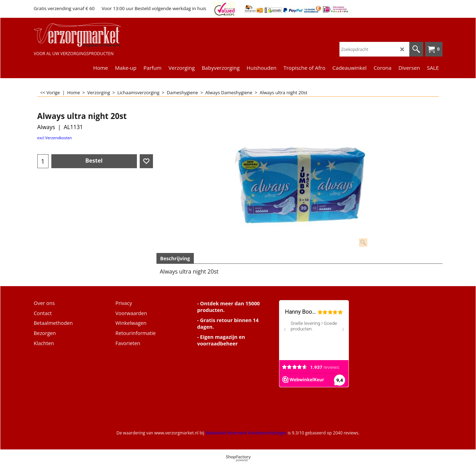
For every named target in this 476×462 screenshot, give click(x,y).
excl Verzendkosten (55, 138)
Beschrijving (175, 258)
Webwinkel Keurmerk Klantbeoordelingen (246, 433)
